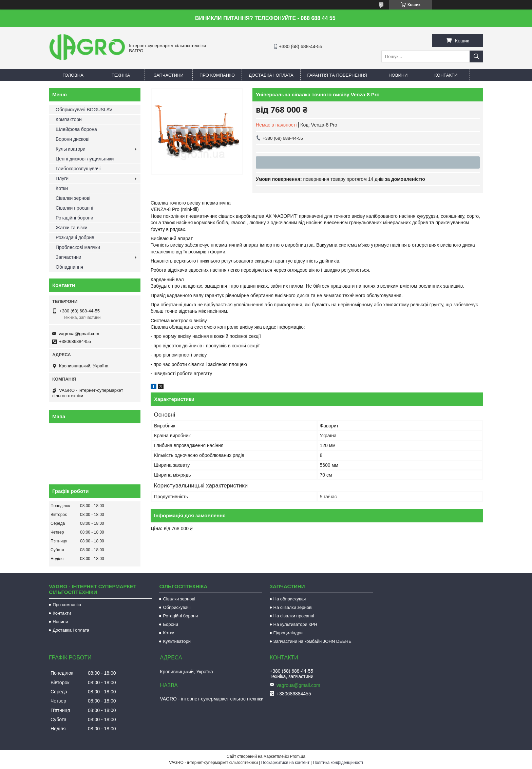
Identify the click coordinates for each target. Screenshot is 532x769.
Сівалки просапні (74, 208)
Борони (170, 624)
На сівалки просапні (294, 616)
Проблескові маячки (78, 247)
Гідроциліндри (288, 633)
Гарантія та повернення (337, 75)
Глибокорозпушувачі (78, 169)
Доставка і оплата (271, 75)
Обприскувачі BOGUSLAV (84, 110)
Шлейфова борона (76, 129)
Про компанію (217, 75)
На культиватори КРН (295, 624)
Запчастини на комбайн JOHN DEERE (312, 641)
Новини (398, 75)
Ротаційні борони (74, 218)
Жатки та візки (72, 228)
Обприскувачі (177, 607)
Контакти (446, 75)
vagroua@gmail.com (79, 334)
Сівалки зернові (73, 198)
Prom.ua (298, 756)
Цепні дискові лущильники (85, 159)
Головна (73, 75)
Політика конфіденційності (338, 763)
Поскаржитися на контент (285, 763)
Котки (62, 188)
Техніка (121, 75)
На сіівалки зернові (293, 607)
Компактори (69, 119)
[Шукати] (476, 56)
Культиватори (71, 149)
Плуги (62, 178)
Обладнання (69, 267)
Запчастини (169, 75)
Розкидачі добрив (75, 237)
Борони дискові (73, 139)
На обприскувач (290, 599)
